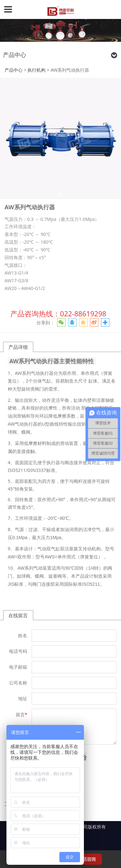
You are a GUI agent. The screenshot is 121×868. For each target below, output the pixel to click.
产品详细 (18, 347)
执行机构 (36, 70)
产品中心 (14, 70)
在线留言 (18, 615)
